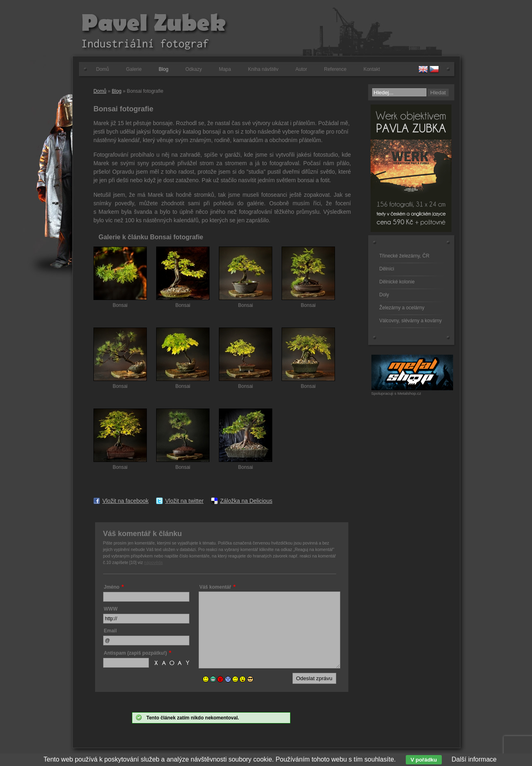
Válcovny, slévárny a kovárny (411, 321)
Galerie (134, 69)
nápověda (153, 562)
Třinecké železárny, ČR (405, 256)
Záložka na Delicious (246, 501)
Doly (384, 295)
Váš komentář (215, 587)
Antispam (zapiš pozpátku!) (136, 653)
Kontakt (372, 69)
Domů (103, 69)
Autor (301, 69)
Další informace (474, 759)
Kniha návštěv (263, 69)
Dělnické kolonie (397, 282)
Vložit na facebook (125, 501)
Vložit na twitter (184, 501)
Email (110, 631)
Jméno (112, 587)
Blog (163, 69)
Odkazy (194, 69)
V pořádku (424, 760)
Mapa (225, 69)
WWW (111, 609)
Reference (335, 69)
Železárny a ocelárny (402, 308)
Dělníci (387, 269)
